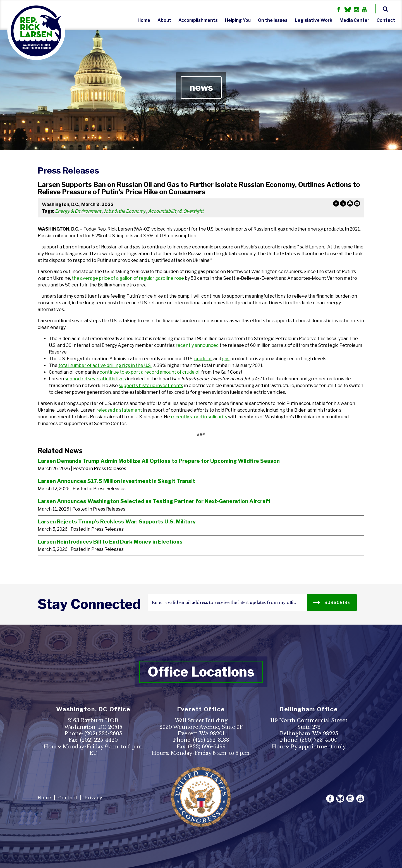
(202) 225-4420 (99, 740)
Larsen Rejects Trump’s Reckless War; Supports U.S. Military (117, 521)
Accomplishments (198, 20)
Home (144, 20)
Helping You (238, 20)
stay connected (89, 604)
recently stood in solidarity (199, 417)
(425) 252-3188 (211, 740)
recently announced (197, 345)
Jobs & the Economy (125, 211)
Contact (386, 20)
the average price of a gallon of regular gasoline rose (128, 278)
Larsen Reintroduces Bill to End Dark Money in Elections (110, 542)
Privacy (93, 798)
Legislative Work (314, 20)
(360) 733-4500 (319, 740)
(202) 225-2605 (103, 734)
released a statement (119, 410)
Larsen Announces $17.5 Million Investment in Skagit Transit (116, 481)
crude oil (203, 359)
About (164, 20)
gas (226, 359)
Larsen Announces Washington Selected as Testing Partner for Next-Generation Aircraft (154, 501)
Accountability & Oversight (176, 211)
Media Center (354, 20)
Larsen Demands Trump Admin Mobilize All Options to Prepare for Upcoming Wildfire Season (159, 461)
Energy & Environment (78, 211)
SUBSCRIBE (332, 602)
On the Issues (273, 20)
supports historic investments (151, 386)
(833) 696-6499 (207, 747)
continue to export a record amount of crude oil (150, 372)
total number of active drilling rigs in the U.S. (105, 365)
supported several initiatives (95, 379)
